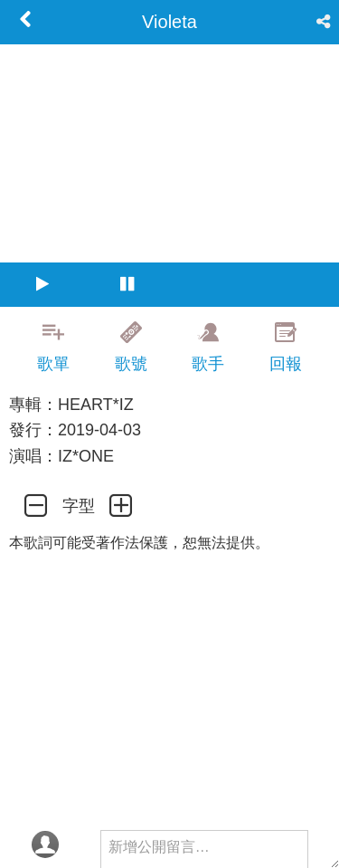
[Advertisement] (169, 823)
